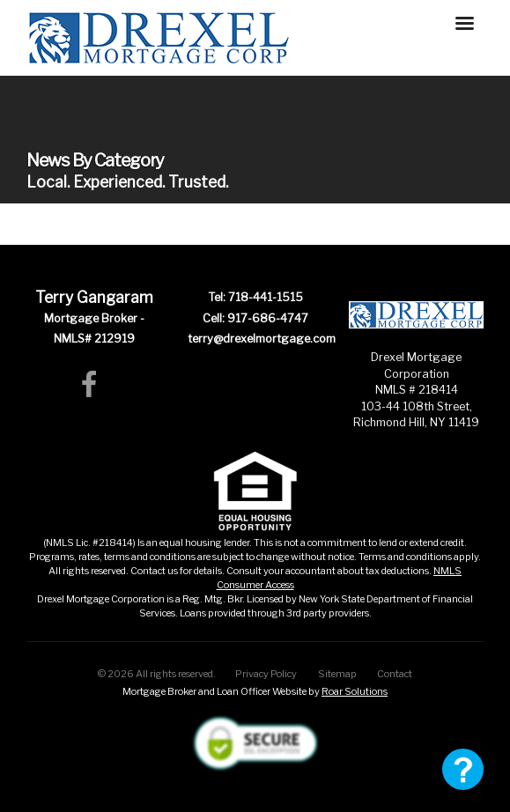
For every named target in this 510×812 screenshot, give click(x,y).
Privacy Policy (266, 674)
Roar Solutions (355, 691)
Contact (395, 674)
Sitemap (337, 674)
